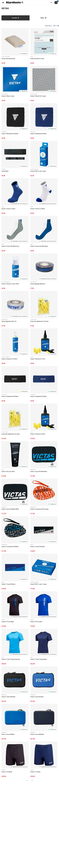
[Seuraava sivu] (31, 781)
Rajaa (44, 18)
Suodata (15, 18)
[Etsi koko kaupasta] (51, 3)
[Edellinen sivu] (28, 781)
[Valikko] (3, 3)
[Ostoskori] (56, 3)
